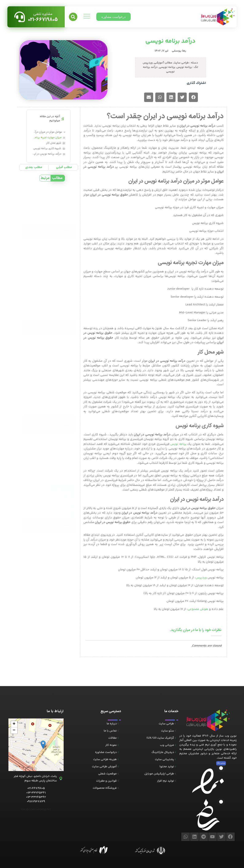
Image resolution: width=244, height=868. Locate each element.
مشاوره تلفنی (43, 14)
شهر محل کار (54, 143)
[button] (73, 17)
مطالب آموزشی (163, 63)
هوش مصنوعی (198, 604)
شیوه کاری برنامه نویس (47, 149)
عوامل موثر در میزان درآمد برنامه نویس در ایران (47, 132)
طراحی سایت (181, 63)
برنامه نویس (184, 67)
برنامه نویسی (167, 67)
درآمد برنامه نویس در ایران (47, 154)
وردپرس (148, 63)
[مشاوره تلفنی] (20, 17)
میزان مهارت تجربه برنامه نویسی (47, 138)
